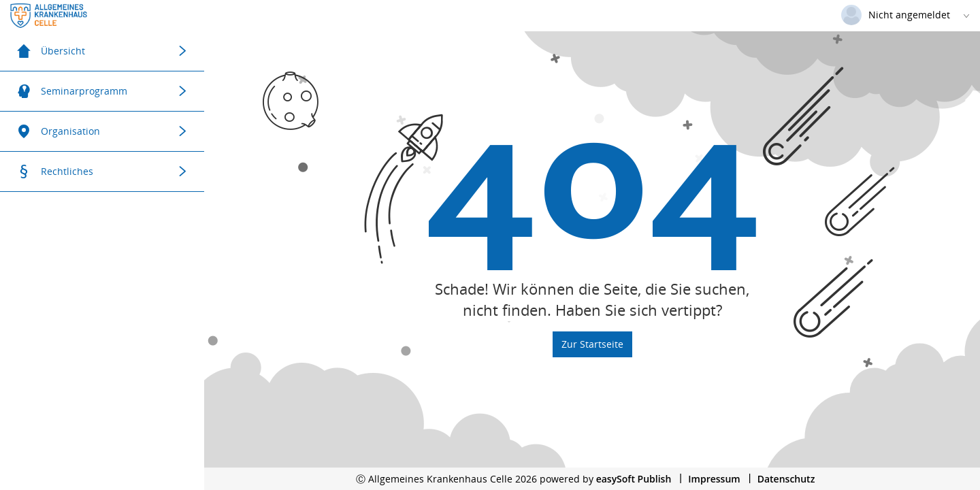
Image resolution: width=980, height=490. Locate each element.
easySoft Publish (634, 479)
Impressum (714, 479)
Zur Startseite (592, 344)
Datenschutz (786, 479)
